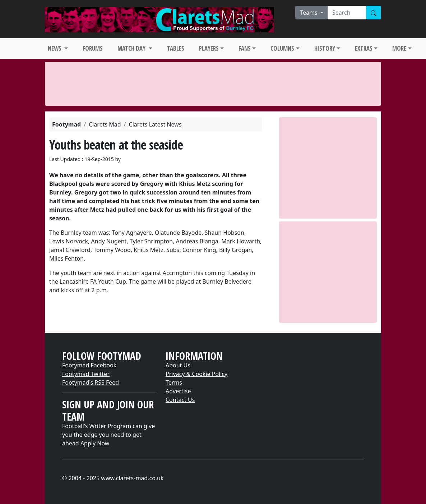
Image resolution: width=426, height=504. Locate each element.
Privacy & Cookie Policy (196, 374)
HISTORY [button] (325, 48)
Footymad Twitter (86, 374)
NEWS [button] (55, 48)
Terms (174, 382)
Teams (309, 13)
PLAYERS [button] (209, 48)
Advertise (178, 391)
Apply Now (95, 443)
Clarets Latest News (155, 124)
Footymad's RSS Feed (91, 382)
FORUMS (93, 48)
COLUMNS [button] (282, 48)
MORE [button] (399, 48)
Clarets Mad (105, 124)
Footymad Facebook (89, 365)
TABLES (176, 48)
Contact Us (180, 400)
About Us (178, 365)
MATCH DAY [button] (132, 48)
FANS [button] (245, 48)
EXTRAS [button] (364, 48)
